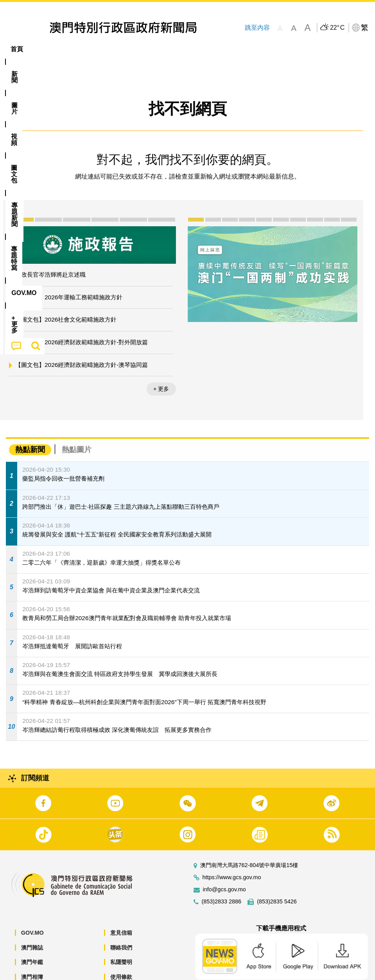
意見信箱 (121, 909)
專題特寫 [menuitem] (209, 49)
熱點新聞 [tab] (30, 426)
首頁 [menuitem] (17, 49)
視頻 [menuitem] (101, 49)
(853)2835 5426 (277, 878)
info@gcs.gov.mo (224, 866)
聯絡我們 (121, 924)
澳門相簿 (32, 953)
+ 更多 (161, 365)
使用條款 (121, 953)
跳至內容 (257, 28)
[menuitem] (43, 49)
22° (337, 28)
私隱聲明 (121, 938)
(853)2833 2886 (222, 878)
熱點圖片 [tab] (77, 426)
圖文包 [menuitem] (132, 49)
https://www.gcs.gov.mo (232, 854)
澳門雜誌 (32, 924)
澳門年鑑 (32, 938)
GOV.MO (32, 909)
